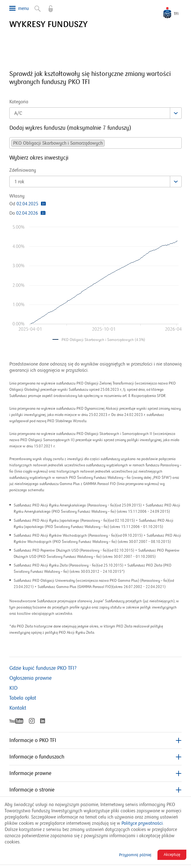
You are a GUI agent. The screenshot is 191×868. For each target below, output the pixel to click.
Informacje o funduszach (95, 757)
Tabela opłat (23, 698)
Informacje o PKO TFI (95, 740)
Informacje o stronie (95, 790)
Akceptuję (172, 855)
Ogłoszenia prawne (30, 678)
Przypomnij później (135, 855)
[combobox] (95, 113)
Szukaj (37, 7)
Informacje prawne (95, 773)
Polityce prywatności (142, 823)
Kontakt (18, 708)
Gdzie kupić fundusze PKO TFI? (43, 668)
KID (14, 688)
